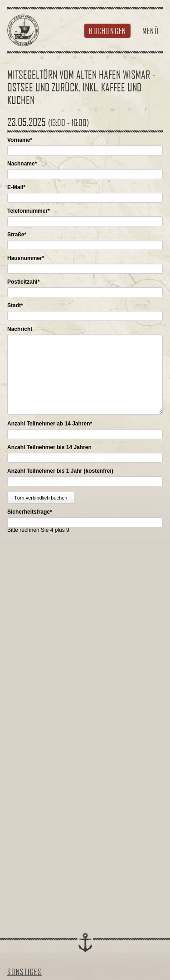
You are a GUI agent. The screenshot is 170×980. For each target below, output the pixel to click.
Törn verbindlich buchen (41, 498)
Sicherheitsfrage (30, 512)
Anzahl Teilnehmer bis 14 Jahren (49, 447)
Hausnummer (26, 258)
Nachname (22, 164)
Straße (17, 235)
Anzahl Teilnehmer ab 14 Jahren (50, 424)
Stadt (15, 305)
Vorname (20, 140)
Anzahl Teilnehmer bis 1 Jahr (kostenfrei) (60, 471)
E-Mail (16, 187)
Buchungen (107, 31)
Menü (151, 31)
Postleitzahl (23, 282)
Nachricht (20, 329)
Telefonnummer (29, 211)
